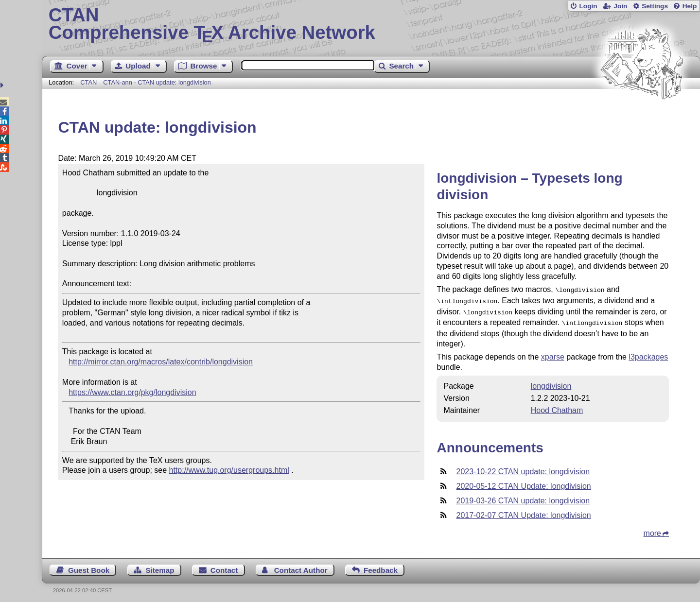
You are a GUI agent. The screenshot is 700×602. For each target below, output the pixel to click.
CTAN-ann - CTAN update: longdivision (157, 82)
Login (588, 6)
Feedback (381, 566)
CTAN (88, 82)
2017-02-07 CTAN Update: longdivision (523, 511)
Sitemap (160, 566)
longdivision (551, 382)
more (652, 529)
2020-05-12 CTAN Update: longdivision (523, 482)
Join (620, 6)
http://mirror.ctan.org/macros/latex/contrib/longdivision (161, 362)
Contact (224, 566)
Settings (655, 6)
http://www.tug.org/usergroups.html (229, 470)
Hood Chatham (557, 406)
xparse (553, 353)
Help (690, 6)
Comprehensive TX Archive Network (371, 24)
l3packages (648, 353)
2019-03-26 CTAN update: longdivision (523, 497)
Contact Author (301, 566)
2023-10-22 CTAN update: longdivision (523, 468)
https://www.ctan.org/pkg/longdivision (132, 392)
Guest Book (89, 566)
